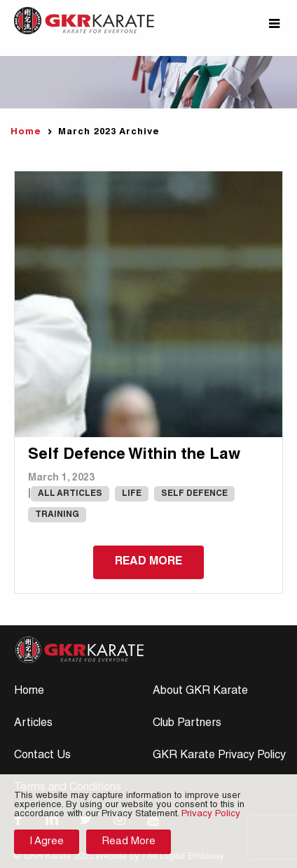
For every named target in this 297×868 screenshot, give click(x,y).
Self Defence (194, 494)
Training (57, 515)
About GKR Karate (200, 692)
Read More (129, 842)
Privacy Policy (211, 814)
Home (26, 133)
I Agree (47, 842)
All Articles (70, 494)
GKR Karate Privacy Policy (219, 756)
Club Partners (187, 724)
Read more (148, 562)
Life (132, 494)
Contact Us (42, 756)
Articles (33, 724)
